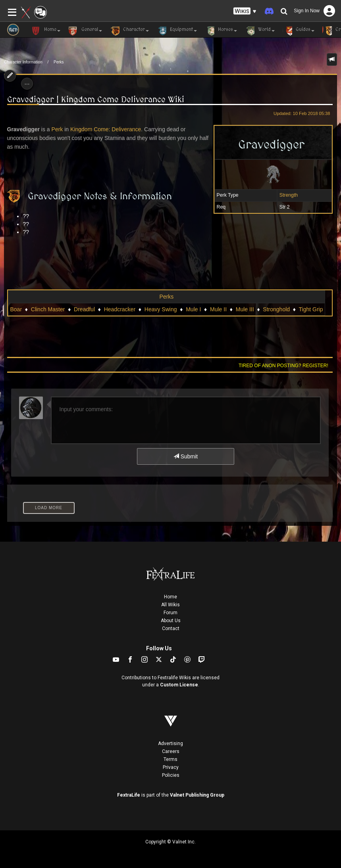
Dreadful (84, 309)
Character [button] (129, 31)
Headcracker (120, 309)
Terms (170, 759)
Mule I (193, 309)
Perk (57, 129)
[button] (245, 11)
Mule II (218, 309)
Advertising (170, 743)
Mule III (245, 309)
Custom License (179, 685)
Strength (289, 195)
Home (170, 597)
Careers (171, 751)
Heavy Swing (161, 309)
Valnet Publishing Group (197, 795)
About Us (171, 621)
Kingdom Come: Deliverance (106, 129)
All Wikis (170, 605)
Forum (170, 613)
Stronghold (276, 309)
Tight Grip (311, 309)
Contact (171, 628)
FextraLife (129, 795)
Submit (186, 456)
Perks (59, 62)
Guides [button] (299, 31)
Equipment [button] (177, 31)
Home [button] (46, 31)
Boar (16, 309)
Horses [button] (221, 31)
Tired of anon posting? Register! (283, 366)
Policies (171, 775)
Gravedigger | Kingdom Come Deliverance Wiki (96, 99)
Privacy (171, 767)
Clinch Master (48, 309)
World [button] (260, 31)
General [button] (85, 31)
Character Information (23, 62)
